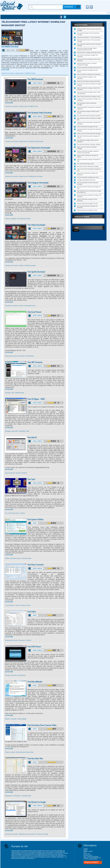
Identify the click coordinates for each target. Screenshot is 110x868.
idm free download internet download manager (88, 183)
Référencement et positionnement (27, 834)
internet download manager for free (87, 210)
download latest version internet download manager (89, 30)
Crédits (85, 850)
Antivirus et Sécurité (10, 473)
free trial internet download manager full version (88, 137)
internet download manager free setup (88, 177)
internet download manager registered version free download (88, 152)
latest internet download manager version (89, 96)
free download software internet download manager (89, 45)
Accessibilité (13, 719)
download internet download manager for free (89, 188)
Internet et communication (8, 73)
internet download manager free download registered (89, 108)
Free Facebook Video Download (40, 113)
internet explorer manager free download (89, 74)
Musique (18, 605)
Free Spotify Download (36, 272)
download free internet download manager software (89, 85)
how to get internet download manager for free (89, 170)
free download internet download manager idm (89, 119)
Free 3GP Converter (35, 362)
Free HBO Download (35, 79)
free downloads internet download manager (87, 104)
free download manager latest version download (88, 141)
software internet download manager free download (89, 123)
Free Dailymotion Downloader (39, 148)
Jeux (6, 513)
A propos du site (88, 855)
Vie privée (18, 473)
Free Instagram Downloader (38, 183)
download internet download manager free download (89, 196)
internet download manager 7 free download (87, 78)
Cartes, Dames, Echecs (14, 513)
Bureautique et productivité (12, 356)
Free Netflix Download (10, 47)
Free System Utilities (35, 519)
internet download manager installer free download (89, 89)
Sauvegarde (13, 219)
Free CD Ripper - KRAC (36, 399)
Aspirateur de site (19, 73)
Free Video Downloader (36, 225)
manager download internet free (86, 180)
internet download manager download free (89, 68)
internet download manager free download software (89, 130)
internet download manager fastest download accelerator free (87, 49)
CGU (85, 853)
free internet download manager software (89, 144)
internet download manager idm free (87, 127)
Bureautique (22, 356)
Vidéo (13, 393)
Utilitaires (7, 219)
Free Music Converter (36, 565)
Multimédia (8, 393)
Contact (86, 849)
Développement (9, 796)
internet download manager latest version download (89, 60)
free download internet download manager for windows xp (89, 192)
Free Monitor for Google (37, 802)
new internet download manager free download (88, 56)
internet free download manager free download (87, 174)
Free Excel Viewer (34, 312)
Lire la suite (5, 69)
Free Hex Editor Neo (35, 759)
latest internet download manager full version (88, 156)
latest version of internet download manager (87, 148)
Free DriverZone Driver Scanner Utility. (42, 725)
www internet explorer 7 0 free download (89, 37)
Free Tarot (31, 479)
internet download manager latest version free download (89, 93)
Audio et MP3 (14, 431)
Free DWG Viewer (34, 647)
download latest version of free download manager (89, 41)
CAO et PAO (14, 675)
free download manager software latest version (88, 112)
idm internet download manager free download (87, 207)
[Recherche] (46, 7)
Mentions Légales (88, 851)
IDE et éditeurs (17, 796)
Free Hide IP (32, 438)
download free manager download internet (89, 52)
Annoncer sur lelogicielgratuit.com (92, 858)
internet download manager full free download (87, 200)
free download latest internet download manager (88, 34)
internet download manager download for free (89, 160)
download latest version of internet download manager (87, 64)
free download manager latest (86, 164)
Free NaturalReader (35, 682)
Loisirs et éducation (10, 605)
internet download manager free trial (87, 203)
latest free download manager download (88, 81)
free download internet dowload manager (89, 116)
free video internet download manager (88, 166)
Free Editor (32, 612)
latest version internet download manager (89, 133)
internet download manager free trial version (87, 71)
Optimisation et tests (16, 558)
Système (13, 752)
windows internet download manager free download (89, 100)
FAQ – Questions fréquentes (91, 856)
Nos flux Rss (87, 854)
